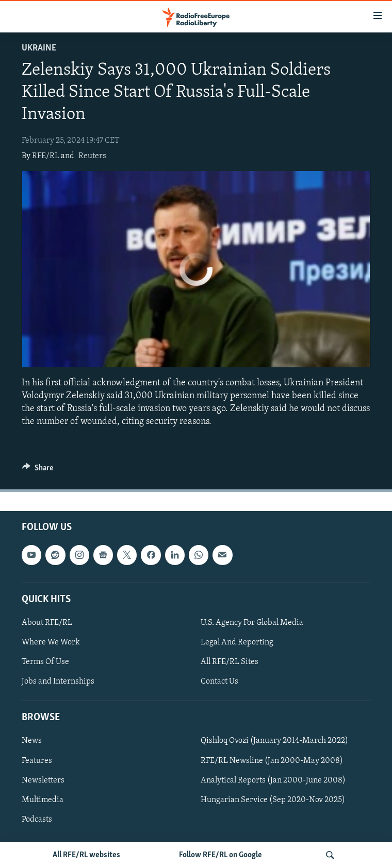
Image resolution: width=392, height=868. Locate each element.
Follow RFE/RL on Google (221, 855)
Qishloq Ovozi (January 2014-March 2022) (274, 741)
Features (37, 761)
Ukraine (39, 48)
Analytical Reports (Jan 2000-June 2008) (273, 780)
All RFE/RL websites (86, 855)
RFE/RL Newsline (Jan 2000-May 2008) (272, 761)
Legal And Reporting (237, 642)
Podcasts (37, 820)
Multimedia (43, 800)
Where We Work (51, 642)
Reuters (92, 156)
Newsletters (43, 780)
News (32, 741)
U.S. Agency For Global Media (252, 623)
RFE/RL (46, 156)
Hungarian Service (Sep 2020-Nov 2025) (273, 800)
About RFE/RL (47, 623)
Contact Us (219, 682)
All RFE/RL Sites (230, 662)
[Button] (38, 470)
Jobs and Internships (58, 682)
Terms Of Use (45, 662)
